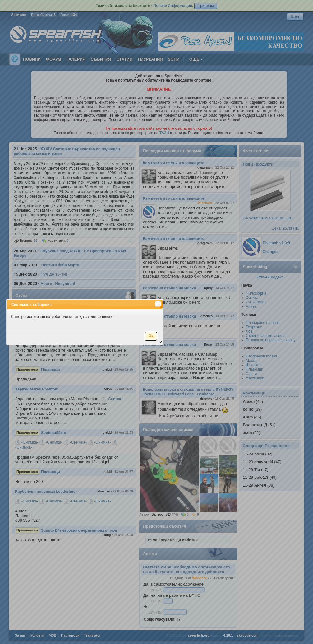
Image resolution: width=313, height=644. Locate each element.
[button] (158, 304)
